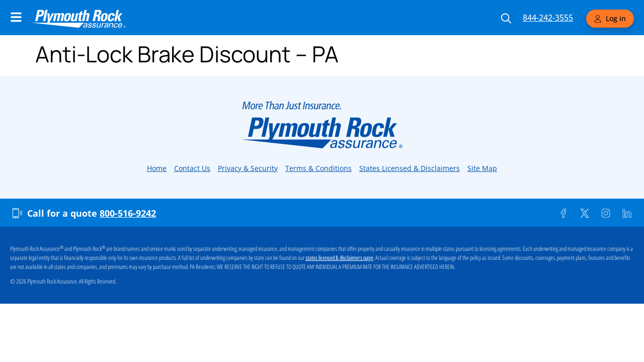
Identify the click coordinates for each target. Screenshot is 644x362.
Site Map (482, 168)
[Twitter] (585, 213)
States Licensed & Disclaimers (410, 168)
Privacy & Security (248, 168)
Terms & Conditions (318, 168)
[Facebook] (563, 213)
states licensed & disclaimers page (339, 258)
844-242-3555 (548, 18)
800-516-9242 (128, 213)
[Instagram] (606, 213)
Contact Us (192, 168)
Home (157, 168)
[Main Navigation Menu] (16, 17)
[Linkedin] (627, 213)
